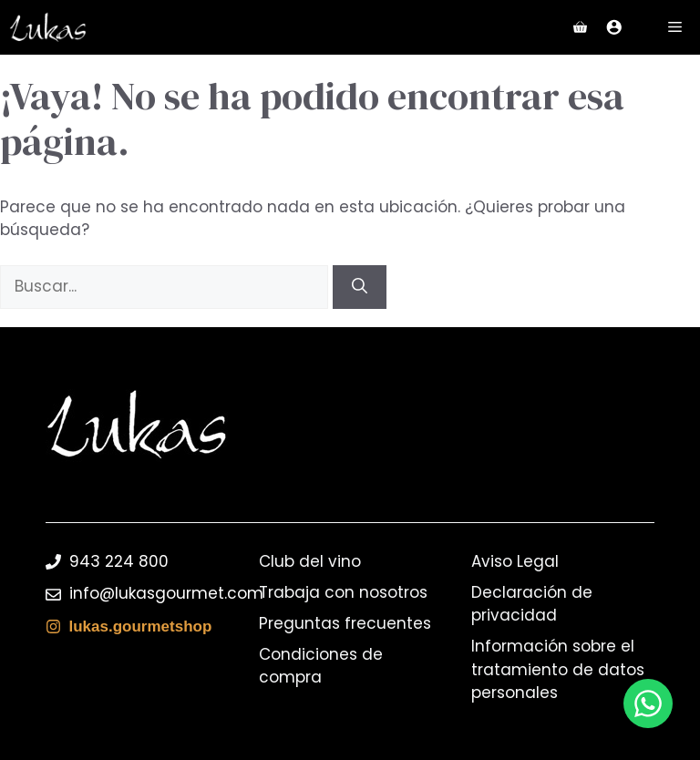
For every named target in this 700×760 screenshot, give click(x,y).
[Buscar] (360, 287)
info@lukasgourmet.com (166, 593)
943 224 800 (119, 561)
